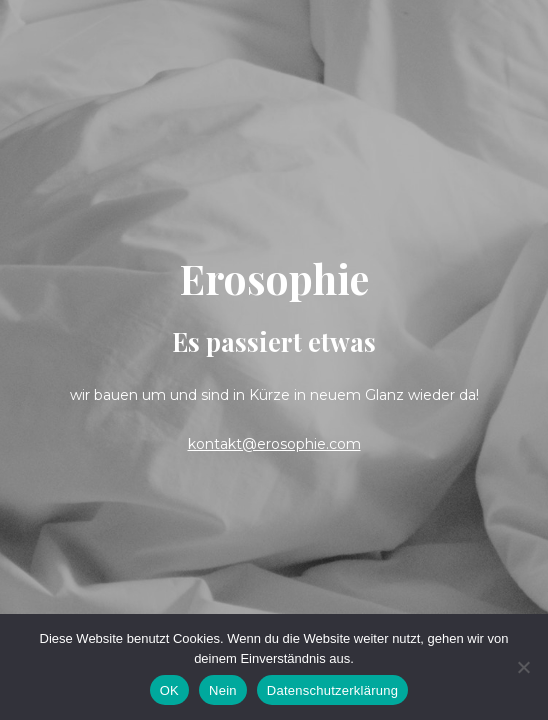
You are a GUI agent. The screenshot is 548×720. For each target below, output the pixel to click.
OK (169, 690)
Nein (223, 690)
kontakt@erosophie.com (274, 444)
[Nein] (523, 667)
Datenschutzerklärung (332, 690)
